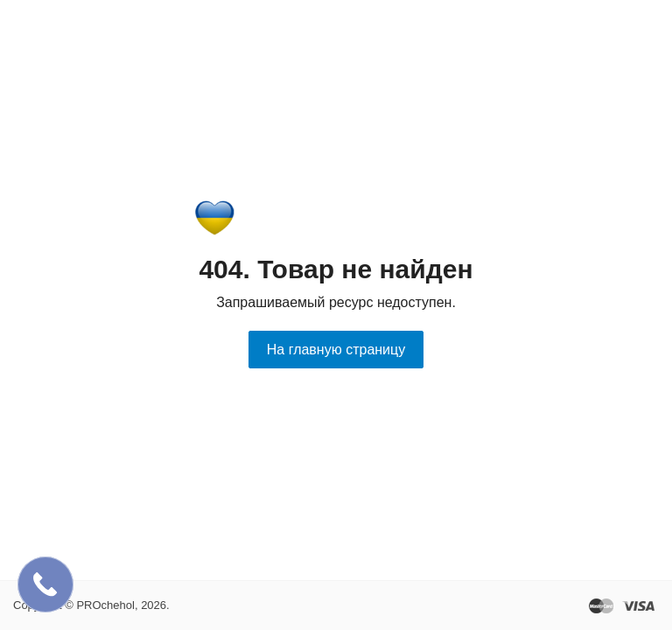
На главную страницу (336, 350)
